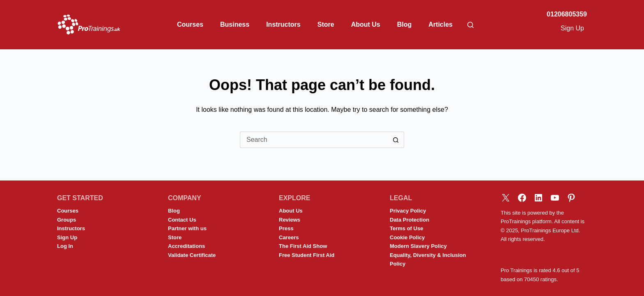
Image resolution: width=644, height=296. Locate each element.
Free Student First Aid (307, 255)
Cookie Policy (407, 237)
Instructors (283, 24)
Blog (405, 24)
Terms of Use (406, 228)
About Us (366, 24)
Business (235, 24)
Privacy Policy (408, 211)
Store (326, 24)
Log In (65, 246)
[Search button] (396, 140)
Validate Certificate (192, 255)
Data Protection (409, 220)
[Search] (470, 25)
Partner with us (187, 228)
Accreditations (186, 246)
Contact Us (182, 220)
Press (286, 228)
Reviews (290, 220)
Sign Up (572, 28)
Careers (289, 237)
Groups (67, 220)
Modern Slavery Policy (418, 246)
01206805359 (567, 14)
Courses (190, 24)
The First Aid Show (303, 246)
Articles (440, 24)
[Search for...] (314, 140)
